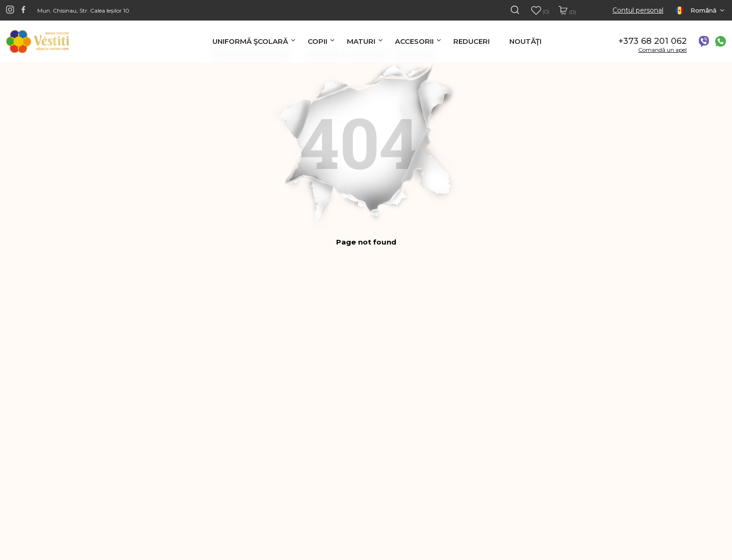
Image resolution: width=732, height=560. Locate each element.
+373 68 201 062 (653, 41)
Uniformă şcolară (250, 41)
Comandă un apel (662, 50)
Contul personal (638, 10)
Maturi (361, 41)
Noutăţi (525, 41)
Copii (317, 41)
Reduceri (472, 41)
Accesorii (414, 41)
